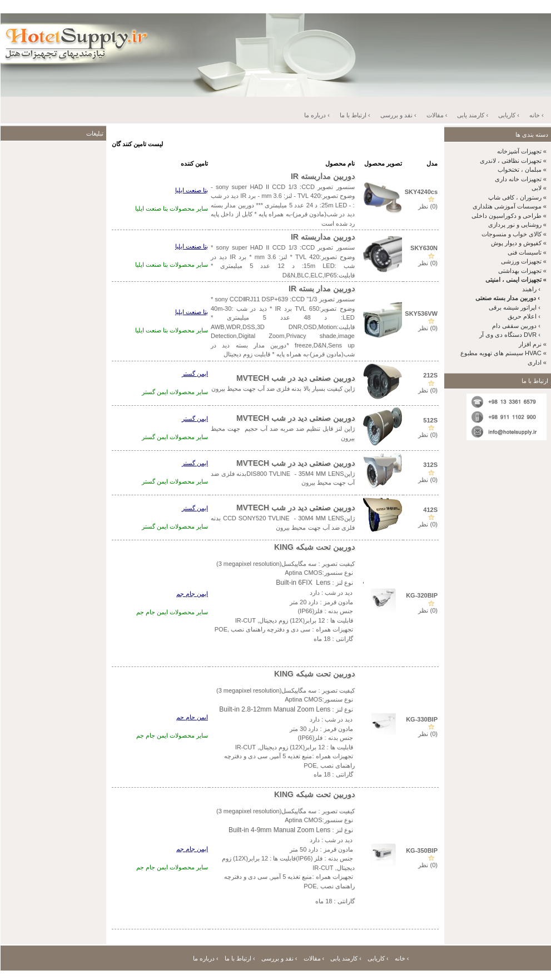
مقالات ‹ (437, 115)
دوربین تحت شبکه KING (314, 547)
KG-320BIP (422, 595)
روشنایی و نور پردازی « (517, 225)
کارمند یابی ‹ (473, 115)
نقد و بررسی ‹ (398, 115)
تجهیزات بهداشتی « (522, 271)
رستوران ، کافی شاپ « (517, 197)
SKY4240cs (421, 192)
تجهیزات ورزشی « (524, 261)
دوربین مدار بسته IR (322, 288)
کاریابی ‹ (509, 115)
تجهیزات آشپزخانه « (522, 151)
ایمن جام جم (192, 594)
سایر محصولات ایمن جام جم (172, 612)
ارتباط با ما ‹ (355, 115)
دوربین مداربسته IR (323, 176)
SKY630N (424, 248)
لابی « (539, 188)
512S (430, 420)
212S (430, 375)
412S (430, 510)
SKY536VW (421, 314)
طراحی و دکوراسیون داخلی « (509, 216)
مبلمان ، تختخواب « (522, 170)
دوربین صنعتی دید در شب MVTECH (296, 378)
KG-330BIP (422, 719)
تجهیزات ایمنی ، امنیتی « (516, 280)
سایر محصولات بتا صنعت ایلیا (172, 208)
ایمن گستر (195, 374)
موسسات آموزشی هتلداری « (510, 206)
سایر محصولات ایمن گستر (175, 392)
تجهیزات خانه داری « (521, 179)
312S (430, 465)
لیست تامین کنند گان (137, 144)
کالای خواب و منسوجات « (514, 234)
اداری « (537, 362)
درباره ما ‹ (317, 115)
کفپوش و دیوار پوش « (519, 243)
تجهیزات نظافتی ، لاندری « (513, 161)
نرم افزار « (533, 344)
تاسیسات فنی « (527, 252)
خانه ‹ (537, 115)
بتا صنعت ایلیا (192, 190)
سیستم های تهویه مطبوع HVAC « (503, 353)
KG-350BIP (422, 850)
